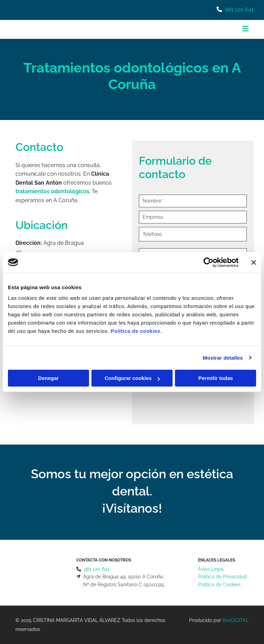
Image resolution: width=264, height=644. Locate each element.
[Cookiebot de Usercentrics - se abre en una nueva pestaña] (208, 262)
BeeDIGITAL (235, 620)
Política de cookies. (136, 331)
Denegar (48, 378)
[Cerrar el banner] (254, 262)
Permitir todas (216, 378)
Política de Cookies (219, 585)
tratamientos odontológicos (52, 191)
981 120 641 (239, 9)
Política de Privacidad (222, 577)
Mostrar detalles (223, 358)
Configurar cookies (132, 378)
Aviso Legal (211, 569)
